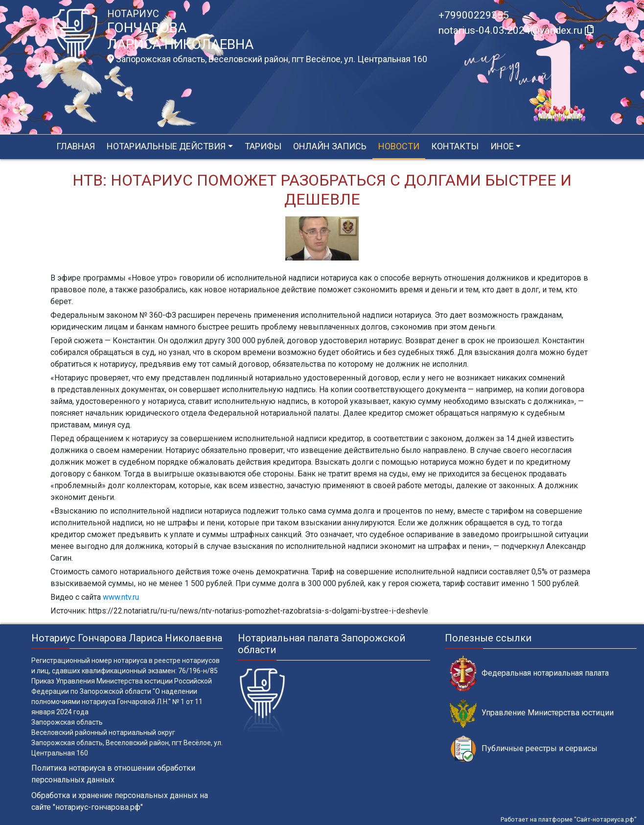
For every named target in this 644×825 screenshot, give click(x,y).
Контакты (455, 146)
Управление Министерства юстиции (532, 713)
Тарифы (263, 146)
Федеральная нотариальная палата (529, 673)
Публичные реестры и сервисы (524, 749)
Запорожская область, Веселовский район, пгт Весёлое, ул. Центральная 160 (267, 59)
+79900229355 (474, 15)
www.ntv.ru (121, 597)
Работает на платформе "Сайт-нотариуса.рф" (569, 819)
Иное (502, 146)
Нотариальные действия (166, 146)
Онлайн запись (330, 146)
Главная (76, 146)
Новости (399, 146)
